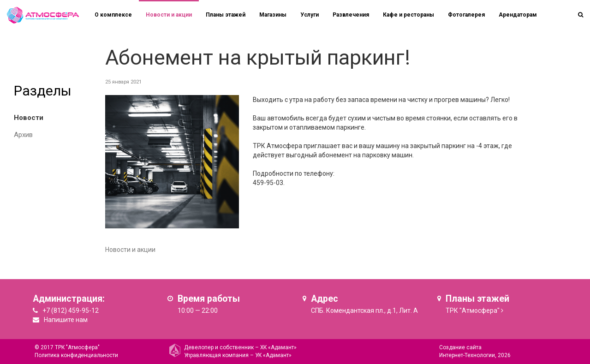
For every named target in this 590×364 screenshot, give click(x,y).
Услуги (310, 15)
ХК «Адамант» (278, 347)
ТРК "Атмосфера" (473, 310)
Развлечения (351, 15)
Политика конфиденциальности (76, 355)
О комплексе (113, 15)
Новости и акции (169, 15)
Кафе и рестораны (408, 15)
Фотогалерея (466, 15)
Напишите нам (66, 320)
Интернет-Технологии (467, 355)
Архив (23, 135)
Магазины (273, 15)
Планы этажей (226, 15)
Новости (29, 118)
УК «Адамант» (273, 355)
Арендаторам (518, 15)
